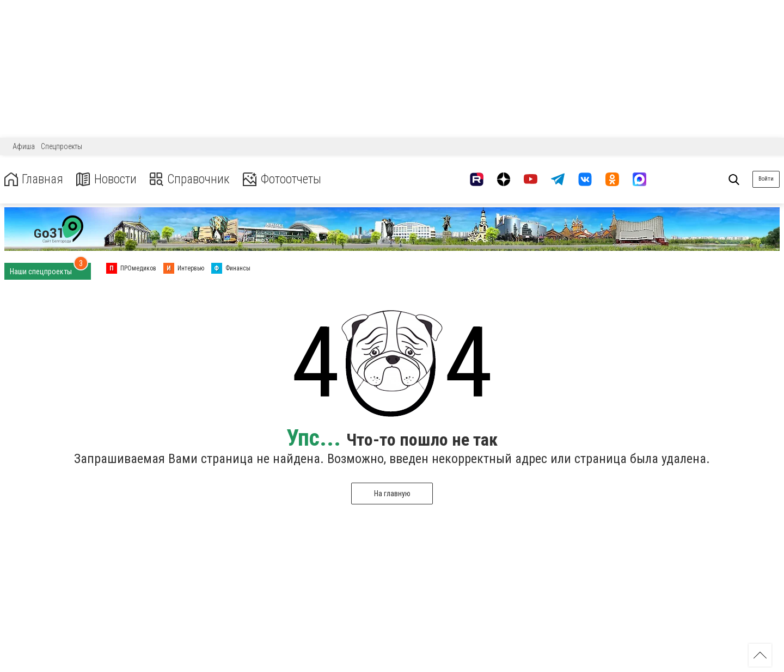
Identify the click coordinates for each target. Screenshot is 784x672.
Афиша (24, 146)
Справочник (192, 179)
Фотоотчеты (288, 179)
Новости (108, 179)
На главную (392, 494)
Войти (766, 179)
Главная (34, 179)
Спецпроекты (62, 146)
